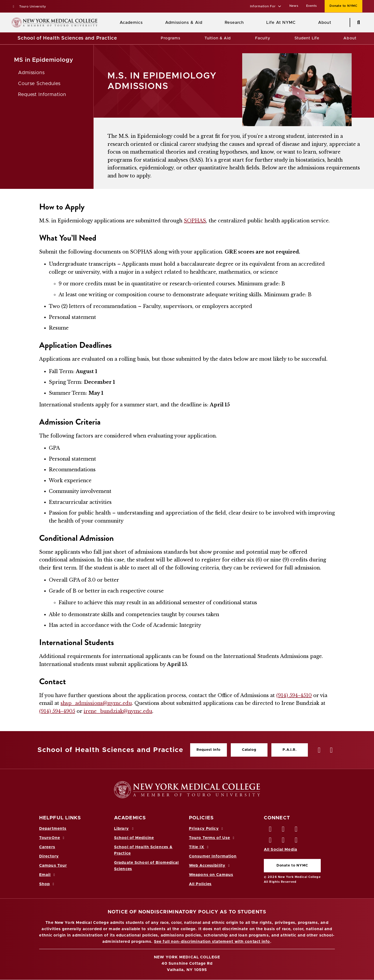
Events (312, 6)
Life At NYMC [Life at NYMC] (281, 22)
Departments (53, 829)
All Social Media (280, 849)
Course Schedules (39, 84)
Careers (47, 847)
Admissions (31, 73)
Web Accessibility (210, 866)
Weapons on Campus (211, 875)
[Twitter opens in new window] (283, 830)
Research (234, 22)
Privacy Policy (207, 829)
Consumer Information (213, 856)
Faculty (263, 38)
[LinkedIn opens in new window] (296, 830)
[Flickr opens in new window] (296, 841)
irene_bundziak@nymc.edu (118, 711)
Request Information (42, 95)
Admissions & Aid (184, 22)
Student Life (307, 38)
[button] (266, 7)
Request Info (208, 750)
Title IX (199, 847)
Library (125, 829)
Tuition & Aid (218, 38)
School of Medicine (134, 838)
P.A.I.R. (290, 750)
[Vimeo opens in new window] (283, 841)
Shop (47, 884)
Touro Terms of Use (212, 838)
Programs (171, 38)
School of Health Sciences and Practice (67, 38)
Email (48, 875)
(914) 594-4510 (294, 695)
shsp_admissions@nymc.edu (96, 703)
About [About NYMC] (325, 22)
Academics (131, 22)
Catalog (249, 750)
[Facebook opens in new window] (270, 830)
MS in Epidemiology (44, 60)
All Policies (200, 884)
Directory (49, 856)
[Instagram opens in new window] (270, 841)
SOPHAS (195, 221)
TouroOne (52, 838)
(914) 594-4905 (57, 711)
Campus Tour (53, 866)
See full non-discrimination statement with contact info (212, 942)
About (350, 38)
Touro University (29, 7)
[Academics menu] (146, 23)
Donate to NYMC (292, 866)
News (294, 6)
